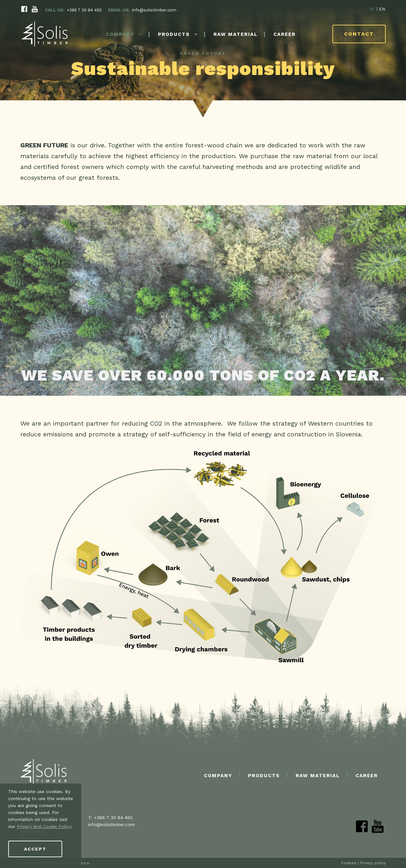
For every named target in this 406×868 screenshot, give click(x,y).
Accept (35, 849)
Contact (359, 34)
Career (285, 35)
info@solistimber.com (154, 10)
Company (120, 35)
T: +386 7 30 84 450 (110, 818)
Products (174, 35)
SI (372, 9)
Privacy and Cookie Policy (44, 826)
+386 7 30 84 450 (84, 10)
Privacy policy (373, 863)
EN (382, 9)
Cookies (349, 863)
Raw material (236, 35)
